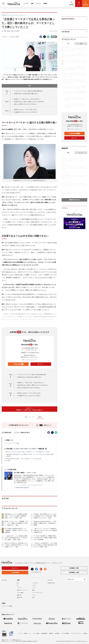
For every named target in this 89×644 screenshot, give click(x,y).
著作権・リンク (27, 633)
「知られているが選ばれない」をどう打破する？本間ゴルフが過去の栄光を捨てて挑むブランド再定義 (45, 545)
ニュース (26, 3)
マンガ (34, 585)
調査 (33, 590)
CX (18, 585)
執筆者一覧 (20, 598)
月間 (81, 44)
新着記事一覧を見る (74, 200)
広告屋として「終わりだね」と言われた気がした (27, 99)
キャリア (5, 37)
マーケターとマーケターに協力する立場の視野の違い (28, 91)
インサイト (20, 588)
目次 (42, 86)
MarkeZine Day (51, 583)
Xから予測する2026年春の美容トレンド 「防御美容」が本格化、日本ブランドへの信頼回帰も (16, 530)
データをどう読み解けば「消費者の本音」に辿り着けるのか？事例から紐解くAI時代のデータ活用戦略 (45, 538)
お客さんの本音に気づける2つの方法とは (25, 104)
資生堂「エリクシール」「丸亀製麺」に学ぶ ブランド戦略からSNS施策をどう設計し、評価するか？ (16, 523)
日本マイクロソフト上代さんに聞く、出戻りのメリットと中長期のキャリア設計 (28, 452)
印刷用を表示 (7, 433)
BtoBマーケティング (22, 590)
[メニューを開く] (3, 3)
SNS (33, 598)
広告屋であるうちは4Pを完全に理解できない (26, 94)
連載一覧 (19, 595)
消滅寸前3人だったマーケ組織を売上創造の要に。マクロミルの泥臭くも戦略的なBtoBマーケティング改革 (16, 516)
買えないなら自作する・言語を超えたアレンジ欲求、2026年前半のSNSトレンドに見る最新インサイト (16, 545)
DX (18, 583)
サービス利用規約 (65, 633)
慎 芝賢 (16, 31)
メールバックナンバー (30, 360)
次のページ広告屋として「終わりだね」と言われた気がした (30, 409)
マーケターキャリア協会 (12, 443)
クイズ (34, 588)
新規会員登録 (18, 364)
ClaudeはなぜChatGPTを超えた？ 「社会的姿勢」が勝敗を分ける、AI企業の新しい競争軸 (45, 523)
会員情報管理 (44, 633)
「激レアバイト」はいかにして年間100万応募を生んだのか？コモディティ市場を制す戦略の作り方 (45, 530)
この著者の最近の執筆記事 (21, 488)
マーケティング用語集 (7, 606)
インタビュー (35, 583)
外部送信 (85, 633)
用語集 (45, 3)
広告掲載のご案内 (74, 568)
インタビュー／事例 (14, 37)
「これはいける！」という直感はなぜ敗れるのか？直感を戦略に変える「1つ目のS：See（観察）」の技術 (16, 538)
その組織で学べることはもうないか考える (25, 112)
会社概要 (57, 633)
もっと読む (7, 460)
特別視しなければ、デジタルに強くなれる (25, 110)
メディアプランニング (38, 593)
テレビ (34, 595)
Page (7, 102)
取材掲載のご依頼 (74, 572)
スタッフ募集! (36, 633)
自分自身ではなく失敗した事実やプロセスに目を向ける (29, 102)
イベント (38, 4)
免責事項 (51, 633)
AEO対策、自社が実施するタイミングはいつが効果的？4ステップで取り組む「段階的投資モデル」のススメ (45, 516)
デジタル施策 (20, 593)
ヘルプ (20, 633)
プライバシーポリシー (76, 633)
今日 (68, 44)
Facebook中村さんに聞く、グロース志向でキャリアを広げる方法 (24, 459)
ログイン (41, 364)
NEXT (40, 417)
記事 (32, 4)
